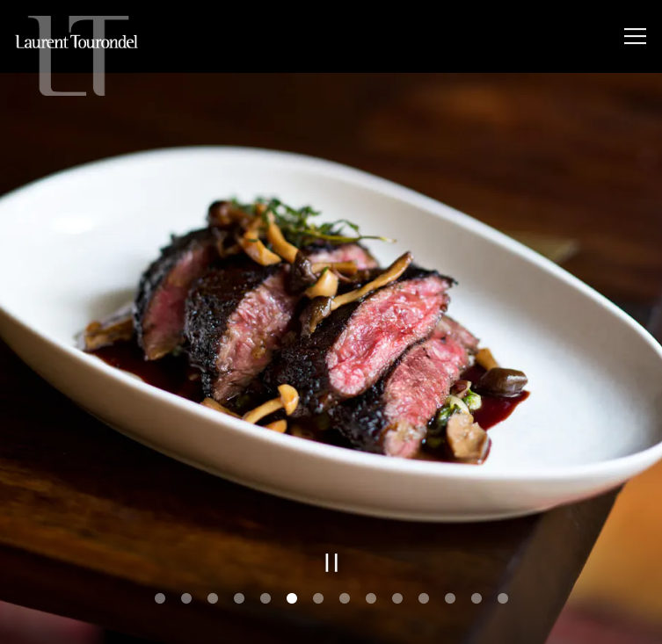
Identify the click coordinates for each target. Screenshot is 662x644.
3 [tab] (213, 597)
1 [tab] (160, 597)
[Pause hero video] (332, 561)
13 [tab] (476, 597)
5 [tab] (266, 597)
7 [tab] (318, 597)
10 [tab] (397, 597)
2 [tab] (186, 597)
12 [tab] (450, 597)
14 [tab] (503, 597)
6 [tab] (292, 597)
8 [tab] (345, 597)
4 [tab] (239, 597)
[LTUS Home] (76, 55)
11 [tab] (424, 597)
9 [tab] (371, 597)
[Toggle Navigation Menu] (635, 36)
